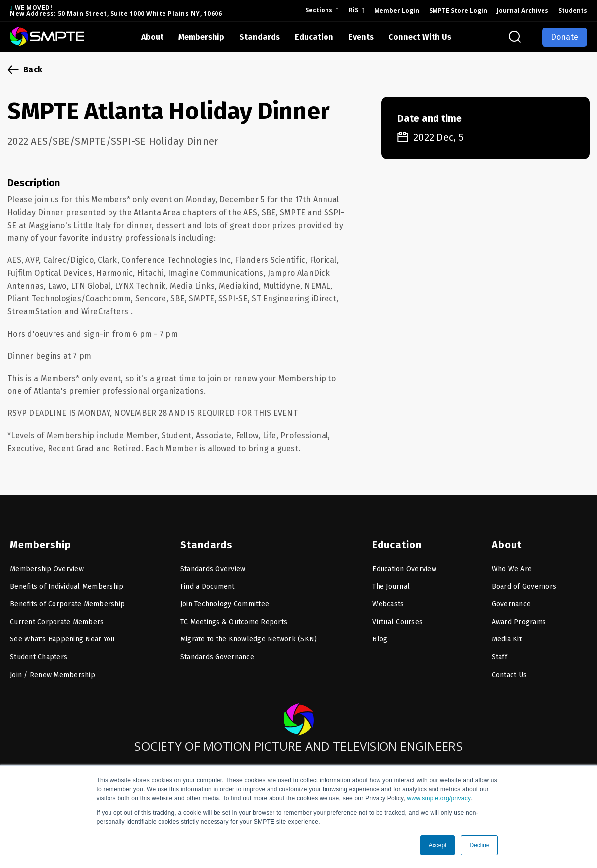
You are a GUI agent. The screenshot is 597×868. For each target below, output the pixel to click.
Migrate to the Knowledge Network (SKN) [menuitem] (249, 632)
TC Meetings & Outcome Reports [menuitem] (234, 614)
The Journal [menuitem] (391, 579)
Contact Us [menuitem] (510, 667)
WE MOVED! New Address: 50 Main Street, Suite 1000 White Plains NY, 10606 (116, 11)
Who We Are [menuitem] (512, 561)
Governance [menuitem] (512, 597)
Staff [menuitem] (500, 650)
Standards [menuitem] (204, 537)
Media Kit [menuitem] (507, 632)
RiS (353, 10)
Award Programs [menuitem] (519, 614)
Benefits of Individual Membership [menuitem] (67, 579)
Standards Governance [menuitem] (217, 650)
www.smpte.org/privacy (439, 798)
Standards (260, 37)
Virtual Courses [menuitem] (397, 614)
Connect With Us (420, 37)
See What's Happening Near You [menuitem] (62, 632)
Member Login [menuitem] (397, 11)
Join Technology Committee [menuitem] (225, 597)
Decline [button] (479, 845)
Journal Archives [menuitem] (523, 11)
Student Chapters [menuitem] (39, 650)
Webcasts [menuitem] (388, 597)
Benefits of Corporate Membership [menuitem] (67, 597)
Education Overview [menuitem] (404, 561)
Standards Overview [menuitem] (213, 561)
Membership (201, 37)
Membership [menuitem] (38, 537)
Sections (319, 10)
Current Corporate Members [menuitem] (57, 614)
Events (361, 37)
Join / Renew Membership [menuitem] (53, 667)
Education (314, 37)
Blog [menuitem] (380, 632)
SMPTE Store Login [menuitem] (458, 11)
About (152, 37)
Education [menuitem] (395, 537)
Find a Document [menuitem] (208, 579)
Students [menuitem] (573, 11)
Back (33, 70)
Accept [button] (438, 845)
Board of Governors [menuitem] (524, 579)
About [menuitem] (506, 537)
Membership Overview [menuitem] (47, 561)
